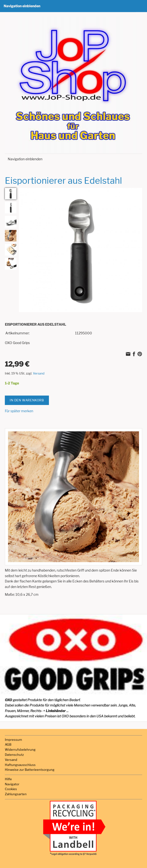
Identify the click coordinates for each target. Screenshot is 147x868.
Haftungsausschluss (20, 765)
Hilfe (8, 779)
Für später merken (19, 411)
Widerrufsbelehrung (20, 750)
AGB (8, 744)
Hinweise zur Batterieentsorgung (30, 770)
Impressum (13, 740)
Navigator (12, 784)
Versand (39, 373)
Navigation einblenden (22, 6)
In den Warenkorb (27, 400)
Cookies (11, 789)
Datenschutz (14, 755)
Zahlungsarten (16, 794)
